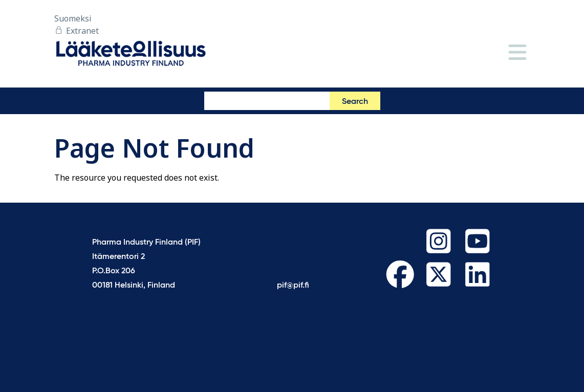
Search (355, 102)
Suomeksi (73, 18)
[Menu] (517, 53)
